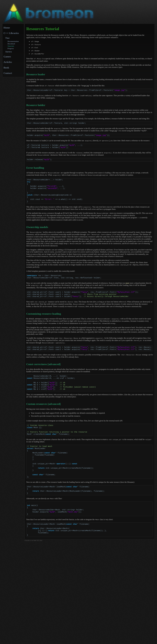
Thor (7, 38)
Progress (11, 49)
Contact (8, 73)
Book (6, 68)
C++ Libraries (11, 33)
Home (7, 28)
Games (7, 57)
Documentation (13, 41)
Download (11, 44)
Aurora (8, 52)
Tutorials (11, 46)
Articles (8, 62)
